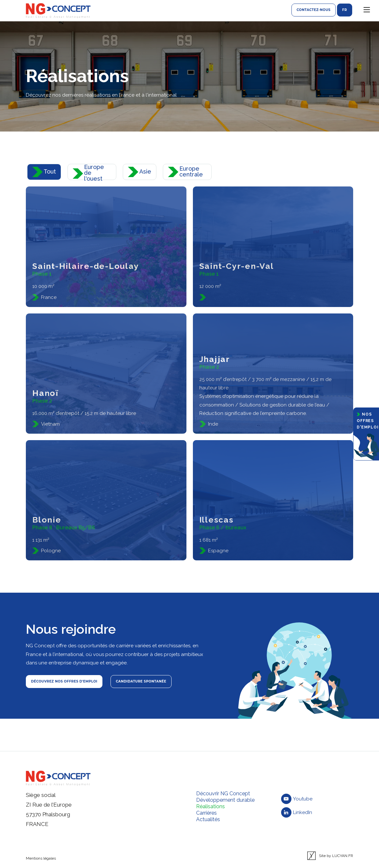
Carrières (206, 813)
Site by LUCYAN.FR (330, 856)
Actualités (208, 819)
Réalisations (211, 806)
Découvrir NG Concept (223, 794)
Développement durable (225, 800)
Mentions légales (41, 858)
